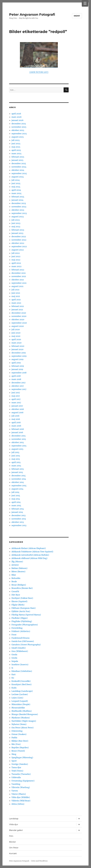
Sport (14, 761)
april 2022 (16, 263)
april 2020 (16, 339)
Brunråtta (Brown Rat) (22, 588)
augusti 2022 (18, 250)
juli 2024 (16, 180)
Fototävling (17, 628)
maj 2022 (16, 260)
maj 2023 (16, 227)
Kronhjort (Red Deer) (22, 684)
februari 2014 (18, 509)
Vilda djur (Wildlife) (21, 797)
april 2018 (16, 376)
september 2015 (19, 446)
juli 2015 (15, 452)
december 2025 (19, 124)
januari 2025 (17, 160)
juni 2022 (16, 256)
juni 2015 (16, 456)
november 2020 (19, 316)
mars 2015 (16, 466)
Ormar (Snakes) (19, 734)
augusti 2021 (17, 286)
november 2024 (19, 167)
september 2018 (19, 373)
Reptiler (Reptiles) (20, 748)
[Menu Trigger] (85, 3)
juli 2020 (16, 329)
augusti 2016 (17, 412)
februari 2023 (18, 230)
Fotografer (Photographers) (25, 625)
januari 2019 (17, 369)
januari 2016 (17, 432)
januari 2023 (17, 233)
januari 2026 (17, 120)
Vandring (16, 784)
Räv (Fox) (16, 744)
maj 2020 (16, 336)
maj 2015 (16, 459)
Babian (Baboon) (19, 568)
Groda (14, 655)
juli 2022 (16, 253)
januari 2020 (17, 349)
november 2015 (19, 439)
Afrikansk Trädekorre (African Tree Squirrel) (32, 552)
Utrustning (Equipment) (23, 781)
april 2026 (16, 114)
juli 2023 (16, 220)
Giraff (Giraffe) (19, 648)
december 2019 (19, 353)
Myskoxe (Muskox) (21, 718)
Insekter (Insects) (20, 664)
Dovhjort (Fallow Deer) (22, 598)
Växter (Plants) (19, 794)
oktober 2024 (18, 170)
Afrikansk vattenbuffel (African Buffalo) (30, 555)
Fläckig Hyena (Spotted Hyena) (26, 615)
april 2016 (16, 422)
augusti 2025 (18, 137)
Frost (14, 635)
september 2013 (19, 525)
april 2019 (16, 363)
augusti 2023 (18, 217)
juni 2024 (16, 183)
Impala (15, 661)
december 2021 (19, 273)
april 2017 (16, 399)
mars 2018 (16, 379)
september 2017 (19, 389)
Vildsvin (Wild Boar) (21, 801)
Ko (13, 678)
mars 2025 (16, 153)
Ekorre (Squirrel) (19, 601)
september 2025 (19, 134)
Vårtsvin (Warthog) (21, 787)
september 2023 (19, 213)
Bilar (14, 575)
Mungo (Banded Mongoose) (25, 714)
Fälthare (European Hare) (24, 608)
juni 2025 (16, 144)
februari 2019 (18, 366)
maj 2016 (16, 419)
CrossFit (15, 591)
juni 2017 (16, 393)
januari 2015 (17, 472)
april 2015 (16, 462)
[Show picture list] (39, 72)
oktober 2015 (18, 442)
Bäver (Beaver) (18, 572)
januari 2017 (17, 406)
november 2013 (19, 519)
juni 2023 (16, 223)
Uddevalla (16, 777)
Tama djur (16, 767)
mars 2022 (16, 266)
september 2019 (19, 356)
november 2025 (19, 127)
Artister (15, 565)
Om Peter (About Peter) (23, 728)
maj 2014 (16, 499)
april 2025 (16, 150)
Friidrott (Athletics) (21, 631)
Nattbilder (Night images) (24, 721)
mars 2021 (16, 303)
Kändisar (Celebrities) (22, 671)
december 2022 (19, 236)
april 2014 (16, 502)
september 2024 (19, 173)
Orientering (17, 731)
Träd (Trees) (17, 771)
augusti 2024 (18, 177)
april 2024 (16, 190)
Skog (14, 754)
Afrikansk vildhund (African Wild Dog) (29, 558)
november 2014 (19, 479)
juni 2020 (16, 333)
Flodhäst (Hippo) (20, 618)
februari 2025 (18, 157)
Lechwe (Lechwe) (20, 694)
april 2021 (16, 300)
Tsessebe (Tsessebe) (21, 774)
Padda (14, 738)
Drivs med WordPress (39, 861)
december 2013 (18, 515)
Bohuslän (16, 578)
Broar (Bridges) (19, 585)
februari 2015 (18, 469)
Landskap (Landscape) (22, 691)
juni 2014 (16, 495)
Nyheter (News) (19, 724)
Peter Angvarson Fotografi (32, 14)
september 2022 (19, 246)
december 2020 (19, 313)
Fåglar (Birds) (18, 605)
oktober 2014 (18, 482)
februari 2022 (18, 270)
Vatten (15, 791)
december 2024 (19, 163)
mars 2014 (16, 505)
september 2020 (19, 323)
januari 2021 (17, 310)
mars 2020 (16, 343)
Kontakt (13, 853)
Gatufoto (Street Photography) (26, 645)
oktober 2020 (18, 319)
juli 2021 (15, 290)
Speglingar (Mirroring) (22, 757)
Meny (77, 16)
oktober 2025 (18, 130)
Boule (14, 581)
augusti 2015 (17, 449)
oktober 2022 (18, 243)
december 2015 (19, 436)
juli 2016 (15, 416)
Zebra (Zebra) (18, 804)
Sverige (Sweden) (20, 764)
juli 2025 (16, 140)
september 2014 (19, 486)
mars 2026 (17, 117)
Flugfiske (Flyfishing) (22, 621)
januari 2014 (17, 512)
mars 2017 (16, 403)
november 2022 (19, 240)
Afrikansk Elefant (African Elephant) (29, 548)
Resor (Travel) (18, 751)
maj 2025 (16, 147)
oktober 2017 (18, 386)
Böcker (13, 842)
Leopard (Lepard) (20, 701)
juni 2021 (16, 293)
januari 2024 (17, 200)
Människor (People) (21, 704)
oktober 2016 (18, 409)
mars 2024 (16, 193)
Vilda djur (14, 824)
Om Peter (14, 848)
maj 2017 (16, 396)
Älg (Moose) (17, 562)
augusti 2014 (17, 489)
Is (12, 668)
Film (11, 836)
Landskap (14, 819)
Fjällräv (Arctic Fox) (21, 611)
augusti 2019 (17, 359)
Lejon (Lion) (17, 698)
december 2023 (19, 203)
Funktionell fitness (20, 638)
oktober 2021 (18, 280)
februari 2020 (18, 346)
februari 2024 (18, 197)
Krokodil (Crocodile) (21, 681)
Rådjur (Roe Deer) (20, 741)
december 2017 (18, 383)
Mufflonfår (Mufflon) (22, 711)
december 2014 (19, 476)
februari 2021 (18, 306)
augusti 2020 (18, 326)
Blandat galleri (16, 830)
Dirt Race (16, 595)
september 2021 (19, 283)
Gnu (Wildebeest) (20, 651)
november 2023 (19, 207)
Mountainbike (18, 708)
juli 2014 (15, 492)
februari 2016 (18, 429)
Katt (14, 674)
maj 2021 (16, 296)
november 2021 (19, 276)
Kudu (14, 688)
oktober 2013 (18, 522)
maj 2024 (16, 187)
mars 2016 (16, 426)
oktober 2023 (18, 210)
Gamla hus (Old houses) (23, 641)
